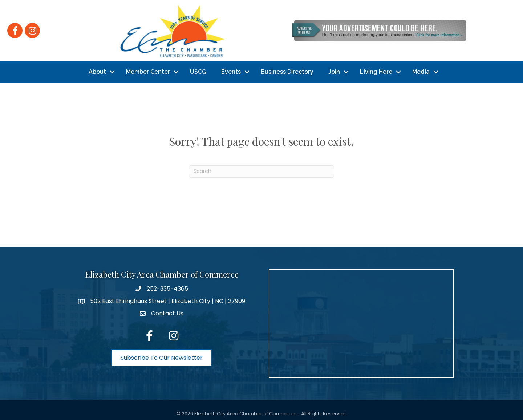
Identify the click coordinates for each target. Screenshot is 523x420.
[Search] (261, 167)
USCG (198, 70)
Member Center (148, 70)
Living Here (376, 70)
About (97, 70)
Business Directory (287, 70)
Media (421, 70)
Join (334, 70)
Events (231, 70)
